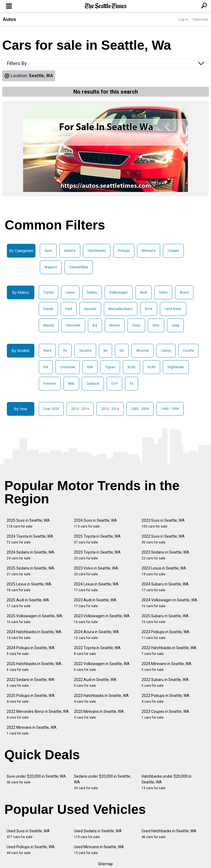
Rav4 (47, 351)
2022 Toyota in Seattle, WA (97, 651)
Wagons (51, 267)
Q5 (122, 351)
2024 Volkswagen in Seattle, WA (169, 603)
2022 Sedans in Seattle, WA (30, 683)
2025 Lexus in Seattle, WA (29, 587)
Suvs (48, 251)
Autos (9, 19)
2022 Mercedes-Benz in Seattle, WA (38, 714)
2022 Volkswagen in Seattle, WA (102, 667)
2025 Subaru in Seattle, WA (165, 619)
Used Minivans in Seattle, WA (99, 850)
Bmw (149, 309)
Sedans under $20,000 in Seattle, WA (102, 782)
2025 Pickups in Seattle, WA (31, 698)
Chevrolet (73, 325)
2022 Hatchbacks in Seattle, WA (169, 651)
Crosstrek (68, 367)
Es (132, 384)
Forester (50, 384)
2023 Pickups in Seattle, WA (166, 635)
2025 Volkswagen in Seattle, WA (34, 619)
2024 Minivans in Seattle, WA (166, 667)
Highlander (176, 367)
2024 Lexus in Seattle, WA (96, 587)
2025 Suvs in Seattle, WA (28, 523)
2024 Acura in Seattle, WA (96, 635)
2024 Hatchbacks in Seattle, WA (34, 635)
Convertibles (79, 267)
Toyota (48, 292)
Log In (183, 19)
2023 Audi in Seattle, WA (95, 603)
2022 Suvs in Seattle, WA (163, 539)
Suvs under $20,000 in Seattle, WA (36, 779)
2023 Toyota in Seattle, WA (97, 555)
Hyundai (90, 309)
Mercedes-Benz (121, 309)
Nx (105, 351)
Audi (144, 292)
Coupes (173, 251)
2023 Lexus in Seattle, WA (164, 571)
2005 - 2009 (140, 409)
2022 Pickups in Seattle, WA (166, 698)
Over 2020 (51, 409)
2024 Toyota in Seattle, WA (30, 539)
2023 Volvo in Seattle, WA (96, 571)
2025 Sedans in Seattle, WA (30, 571)
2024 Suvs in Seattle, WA (95, 523)
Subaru (92, 292)
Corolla (188, 351)
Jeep (175, 325)
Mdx (71, 384)
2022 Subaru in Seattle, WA (165, 683)
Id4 (46, 367)
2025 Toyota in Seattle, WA (97, 539)
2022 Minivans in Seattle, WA (32, 730)
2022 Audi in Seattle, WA (95, 683)
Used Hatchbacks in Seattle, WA (169, 834)
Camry (166, 351)
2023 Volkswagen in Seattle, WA (102, 619)
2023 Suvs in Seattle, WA (163, 523)
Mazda (49, 325)
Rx (65, 351)
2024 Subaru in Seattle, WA (165, 587)
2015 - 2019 (80, 409)
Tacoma (85, 351)
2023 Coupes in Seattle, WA (165, 714)
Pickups (124, 251)
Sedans (70, 251)
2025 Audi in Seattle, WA (28, 603)
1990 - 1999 (170, 409)
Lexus (70, 292)
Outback (93, 384)
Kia (95, 325)
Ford (69, 309)
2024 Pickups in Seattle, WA (31, 651)
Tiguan (110, 367)
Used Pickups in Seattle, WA (31, 850)
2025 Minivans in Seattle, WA (99, 714)
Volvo (163, 292)
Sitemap (105, 864)
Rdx (90, 367)
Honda (48, 309)
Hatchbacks (97, 251)
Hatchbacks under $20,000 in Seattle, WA (166, 782)
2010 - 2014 (110, 409)
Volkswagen (119, 292)
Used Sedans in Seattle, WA (98, 834)
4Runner (142, 351)
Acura (184, 292)
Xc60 (131, 367)
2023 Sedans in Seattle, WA (165, 555)
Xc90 (152, 367)
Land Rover (173, 309)
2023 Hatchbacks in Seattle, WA (101, 698)
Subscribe (200, 19)
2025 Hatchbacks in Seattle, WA (34, 667)
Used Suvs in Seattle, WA (28, 834)
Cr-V (114, 384)
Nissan (115, 325)
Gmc (156, 325)
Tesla (136, 325)
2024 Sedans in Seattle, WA (30, 555)
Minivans (149, 251)
